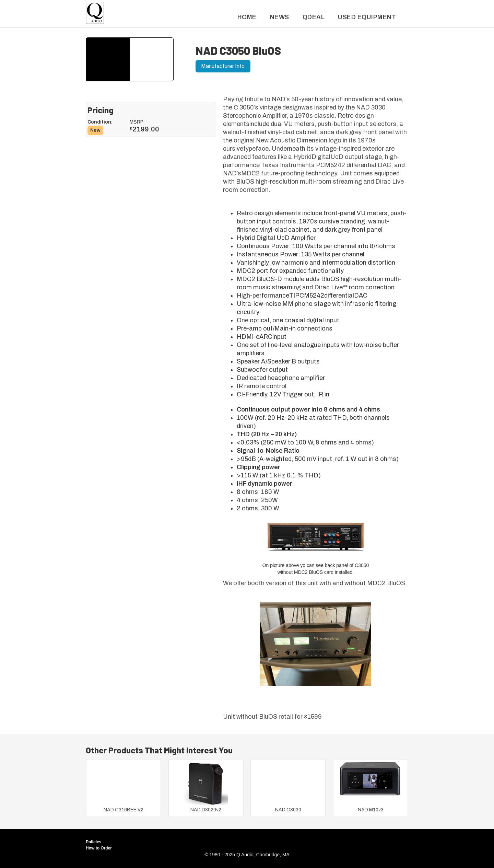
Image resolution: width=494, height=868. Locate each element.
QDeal (314, 17)
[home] (95, 15)
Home (247, 17)
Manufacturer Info (223, 66)
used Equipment (367, 17)
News (280, 17)
